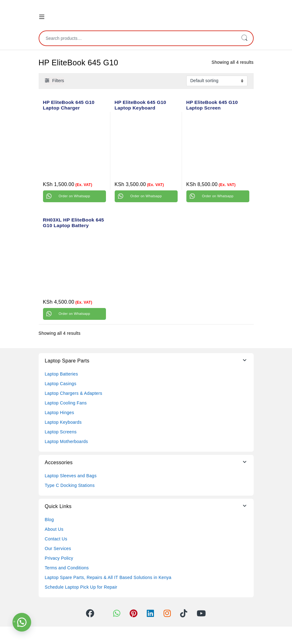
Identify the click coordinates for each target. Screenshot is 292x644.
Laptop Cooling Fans (66, 403)
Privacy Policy (59, 558)
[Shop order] (217, 81)
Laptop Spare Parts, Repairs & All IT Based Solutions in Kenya (108, 577)
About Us (54, 529)
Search (244, 38)
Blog (49, 520)
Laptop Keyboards (63, 422)
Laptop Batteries (62, 374)
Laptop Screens (61, 432)
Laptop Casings (61, 384)
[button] (22, 622)
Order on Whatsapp (74, 196)
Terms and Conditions (67, 568)
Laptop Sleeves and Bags (71, 476)
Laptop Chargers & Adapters (74, 393)
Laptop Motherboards (67, 441)
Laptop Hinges (60, 413)
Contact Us (56, 539)
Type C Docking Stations (70, 485)
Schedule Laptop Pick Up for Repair (81, 587)
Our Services (58, 548)
